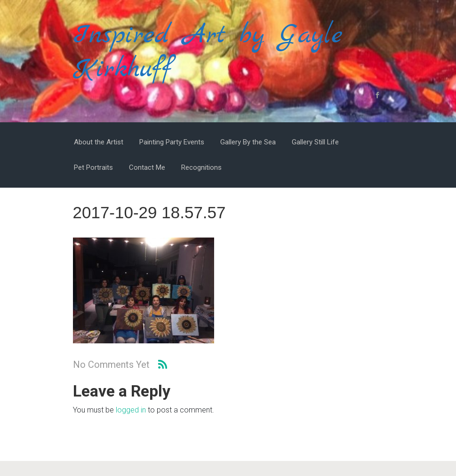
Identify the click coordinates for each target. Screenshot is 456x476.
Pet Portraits (93, 167)
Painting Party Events (172, 142)
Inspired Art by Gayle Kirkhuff (208, 52)
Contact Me (147, 167)
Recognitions (201, 167)
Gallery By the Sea (248, 142)
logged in (131, 410)
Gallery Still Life (315, 142)
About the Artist (99, 142)
